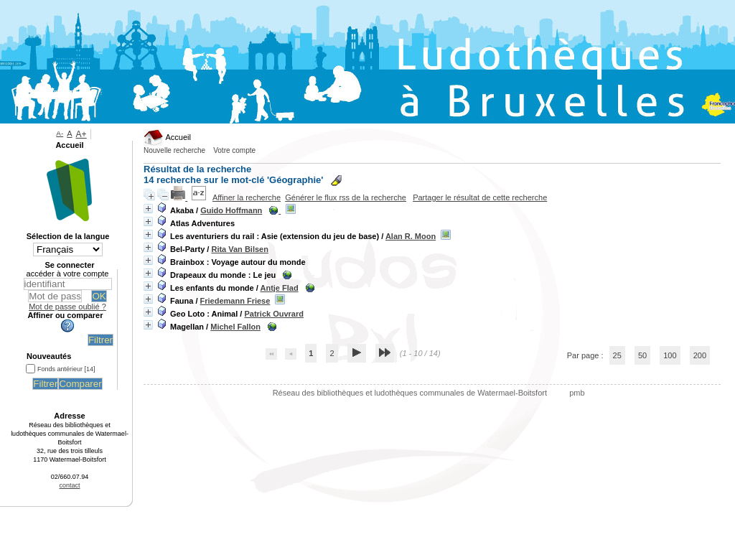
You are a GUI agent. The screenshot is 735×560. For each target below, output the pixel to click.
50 (642, 355)
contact (69, 485)
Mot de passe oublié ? (67, 307)
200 (700, 355)
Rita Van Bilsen (239, 249)
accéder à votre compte (68, 274)
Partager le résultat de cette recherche (480, 197)
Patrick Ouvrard (274, 314)
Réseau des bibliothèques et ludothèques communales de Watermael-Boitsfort (411, 393)
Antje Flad (279, 288)
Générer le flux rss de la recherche (346, 197)
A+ (81, 134)
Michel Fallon (235, 327)
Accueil (167, 137)
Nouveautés (49, 356)
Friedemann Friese (235, 301)
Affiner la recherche (247, 197)
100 (670, 355)
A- (60, 133)
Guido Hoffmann (231, 210)
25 (617, 355)
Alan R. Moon (411, 236)
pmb (577, 393)
